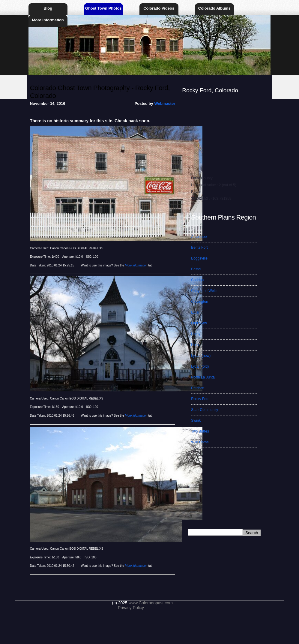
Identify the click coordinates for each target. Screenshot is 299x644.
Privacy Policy (131, 608)
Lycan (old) (200, 366)
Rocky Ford (200, 399)
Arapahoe (199, 237)
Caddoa (197, 280)
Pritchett (198, 388)
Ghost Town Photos (103, 8)
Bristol (196, 269)
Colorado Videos (159, 8)
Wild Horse (200, 442)
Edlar (195, 312)
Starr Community (205, 410)
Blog (48, 8)
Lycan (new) (201, 356)
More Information (48, 20)
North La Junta (203, 377)
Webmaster (165, 103)
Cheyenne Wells (204, 291)
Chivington (200, 302)
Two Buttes (200, 431)
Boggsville (199, 258)
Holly (195, 345)
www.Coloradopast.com (151, 603)
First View (199, 323)
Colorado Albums (214, 8)
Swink (196, 421)
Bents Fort (199, 248)
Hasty (196, 334)
